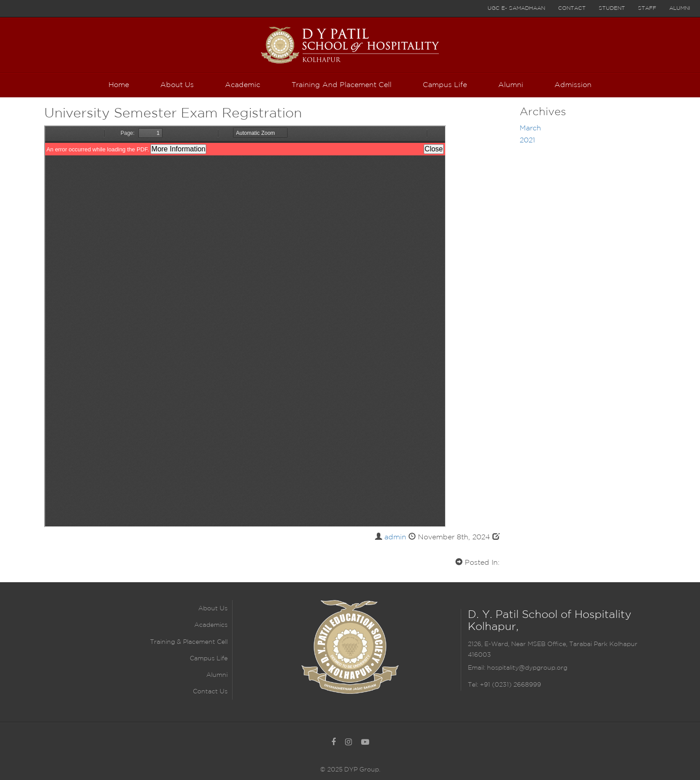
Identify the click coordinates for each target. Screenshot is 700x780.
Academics (211, 625)
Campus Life (209, 659)
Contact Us (210, 692)
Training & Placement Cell (189, 642)
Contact (572, 8)
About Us (213, 609)
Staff (647, 8)
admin (395, 537)
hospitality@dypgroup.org (527, 668)
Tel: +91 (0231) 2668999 (504, 685)
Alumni (680, 8)
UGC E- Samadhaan (516, 8)
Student (612, 8)
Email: (477, 668)
